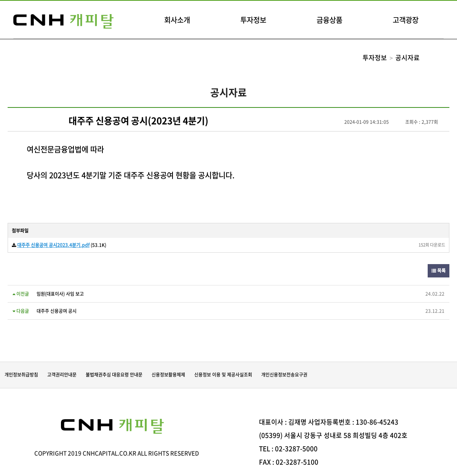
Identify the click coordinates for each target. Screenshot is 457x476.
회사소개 (177, 20)
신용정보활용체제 (168, 375)
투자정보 (253, 20)
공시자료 (407, 57)
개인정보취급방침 (21, 375)
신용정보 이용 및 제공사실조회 (223, 375)
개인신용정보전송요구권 (284, 375)
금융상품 (329, 20)
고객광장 (406, 20)
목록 (439, 271)
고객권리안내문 (62, 375)
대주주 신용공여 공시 (57, 311)
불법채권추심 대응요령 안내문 (114, 375)
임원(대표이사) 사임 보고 (60, 294)
